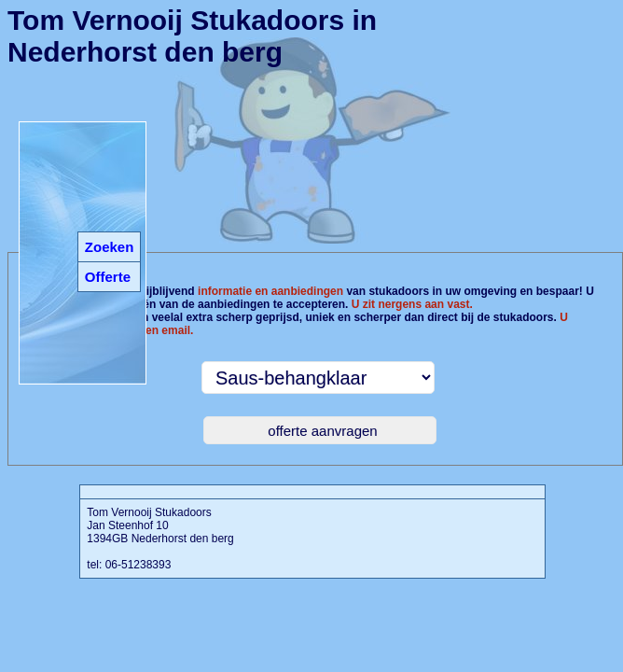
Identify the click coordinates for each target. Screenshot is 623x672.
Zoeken (110, 247)
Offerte (108, 277)
